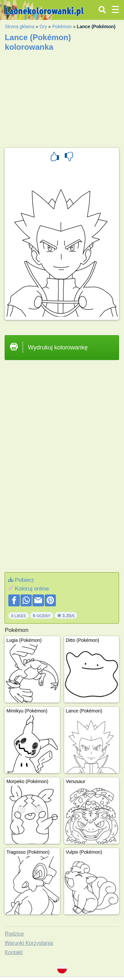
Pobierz (24, 580)
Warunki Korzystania (29, 943)
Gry (43, 27)
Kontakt (14, 952)
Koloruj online (32, 589)
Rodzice (14, 934)
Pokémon (62, 27)
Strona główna (20, 27)
